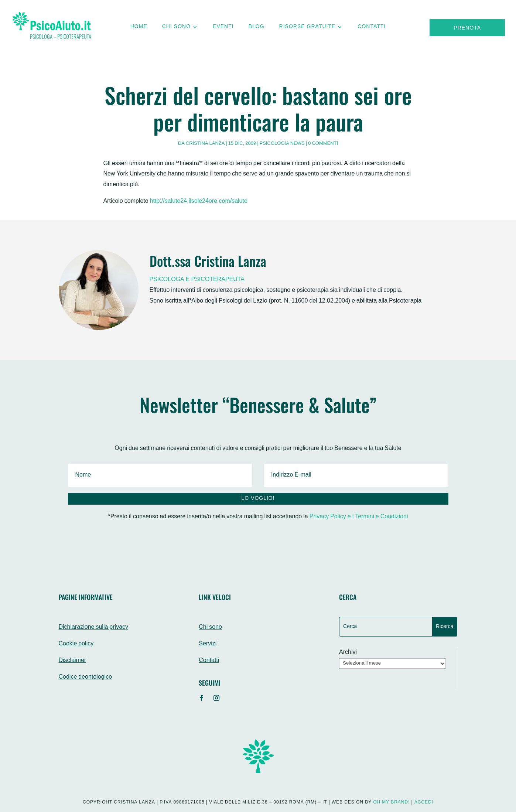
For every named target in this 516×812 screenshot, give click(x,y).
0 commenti (323, 144)
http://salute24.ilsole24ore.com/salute (199, 202)
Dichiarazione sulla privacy (94, 627)
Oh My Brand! (391, 802)
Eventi (223, 28)
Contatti (372, 28)
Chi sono (176, 28)
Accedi (424, 802)
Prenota (467, 28)
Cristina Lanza (205, 144)
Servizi (208, 644)
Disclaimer (73, 661)
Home (139, 28)
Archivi (348, 653)
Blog (257, 28)
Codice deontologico (86, 677)
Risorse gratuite (307, 28)
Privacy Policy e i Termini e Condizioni (359, 517)
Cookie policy (76, 644)
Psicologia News (282, 144)
